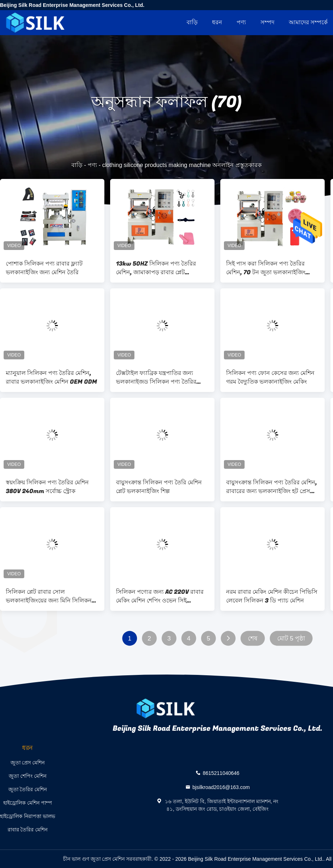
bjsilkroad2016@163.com (221, 787)
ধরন (217, 22)
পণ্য (241, 22)
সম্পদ (267, 22)
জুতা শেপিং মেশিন (28, 776)
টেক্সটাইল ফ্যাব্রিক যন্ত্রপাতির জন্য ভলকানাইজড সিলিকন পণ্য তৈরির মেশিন (156, 377)
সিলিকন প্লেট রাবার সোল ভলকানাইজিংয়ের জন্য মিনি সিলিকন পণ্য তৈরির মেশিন (49, 596)
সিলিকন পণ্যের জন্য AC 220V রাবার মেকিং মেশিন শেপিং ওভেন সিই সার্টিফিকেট (160, 596)
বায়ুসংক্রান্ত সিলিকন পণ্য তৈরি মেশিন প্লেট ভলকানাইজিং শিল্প (159, 487)
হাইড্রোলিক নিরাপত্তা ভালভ (28, 816)
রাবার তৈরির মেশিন (28, 830)
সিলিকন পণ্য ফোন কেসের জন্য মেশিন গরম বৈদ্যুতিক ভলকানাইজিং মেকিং (270, 377)
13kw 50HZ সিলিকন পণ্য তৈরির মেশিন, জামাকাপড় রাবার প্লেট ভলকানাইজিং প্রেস (156, 268)
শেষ (253, 639)
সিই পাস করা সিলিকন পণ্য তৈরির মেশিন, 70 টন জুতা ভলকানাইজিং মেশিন (266, 268)
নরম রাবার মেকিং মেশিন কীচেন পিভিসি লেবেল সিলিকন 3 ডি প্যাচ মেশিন (272, 596)
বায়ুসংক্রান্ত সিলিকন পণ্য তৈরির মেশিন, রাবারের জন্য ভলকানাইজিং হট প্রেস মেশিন (272, 487)
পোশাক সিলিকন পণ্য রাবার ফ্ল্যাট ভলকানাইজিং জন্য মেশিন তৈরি (44, 268)
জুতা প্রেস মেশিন (28, 763)
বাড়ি (192, 22)
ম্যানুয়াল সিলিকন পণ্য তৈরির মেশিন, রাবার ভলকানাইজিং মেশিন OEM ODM (51, 377)
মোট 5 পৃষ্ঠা (291, 639)
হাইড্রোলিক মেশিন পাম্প (28, 803)
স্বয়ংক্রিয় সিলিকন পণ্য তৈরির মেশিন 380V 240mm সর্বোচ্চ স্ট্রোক (47, 487)
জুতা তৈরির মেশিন (28, 789)
